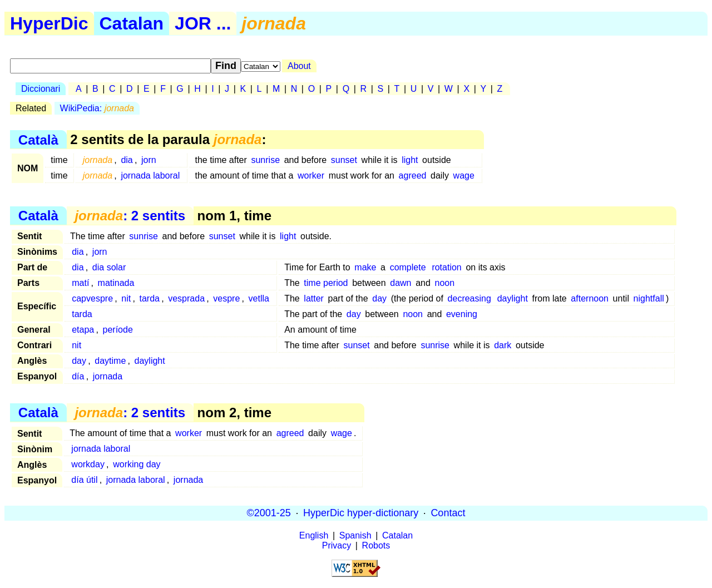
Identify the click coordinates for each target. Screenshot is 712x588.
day (379, 298)
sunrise (265, 160)
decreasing (469, 298)
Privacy (337, 545)
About (299, 66)
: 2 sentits (130, 216)
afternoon (590, 298)
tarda (149, 298)
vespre (226, 298)
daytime (110, 361)
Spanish (355, 535)
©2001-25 (269, 513)
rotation (446, 267)
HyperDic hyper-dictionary (361, 513)
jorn (149, 160)
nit (126, 298)
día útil (84, 480)
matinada (116, 283)
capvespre (92, 298)
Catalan (132, 23)
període (118, 330)
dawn (400, 283)
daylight (513, 298)
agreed (413, 176)
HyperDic (49, 23)
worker (311, 176)
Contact (448, 513)
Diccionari (41, 89)
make (365, 267)
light (410, 160)
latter (314, 298)
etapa (83, 330)
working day (137, 464)
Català (38, 139)
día (78, 376)
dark (503, 345)
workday (88, 464)
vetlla (259, 298)
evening (462, 314)
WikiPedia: (97, 108)
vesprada (186, 298)
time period (326, 283)
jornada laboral (150, 176)
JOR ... (203, 23)
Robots (376, 545)
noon (444, 283)
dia (127, 160)
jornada (108, 376)
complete (408, 267)
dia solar (109, 267)
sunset (344, 160)
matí (80, 283)
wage (464, 176)
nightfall (649, 298)
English (314, 535)
